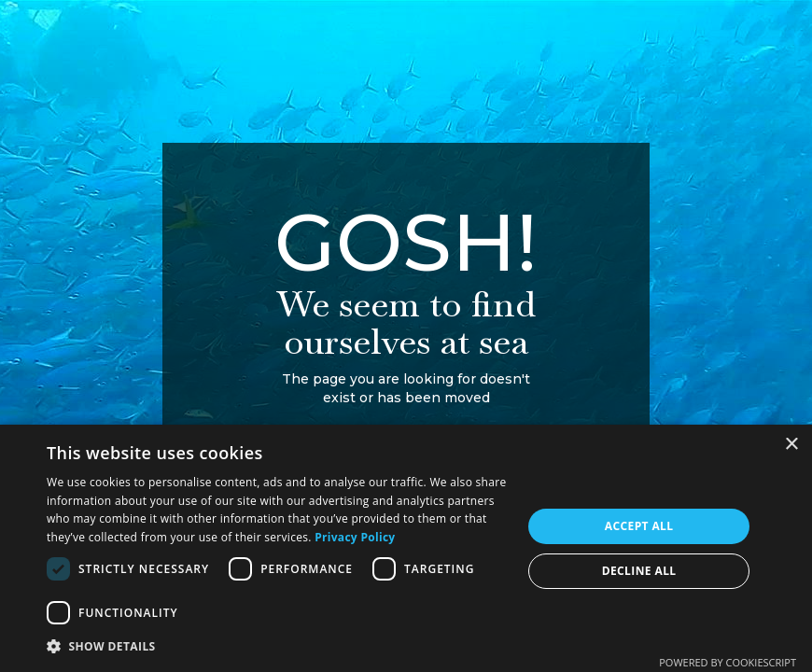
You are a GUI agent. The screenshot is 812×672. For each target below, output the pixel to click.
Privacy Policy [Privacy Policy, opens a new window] (355, 537)
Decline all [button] (639, 571)
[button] (277, 646)
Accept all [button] (639, 526)
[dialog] (406, 548)
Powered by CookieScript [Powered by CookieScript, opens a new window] (728, 662)
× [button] (791, 445)
